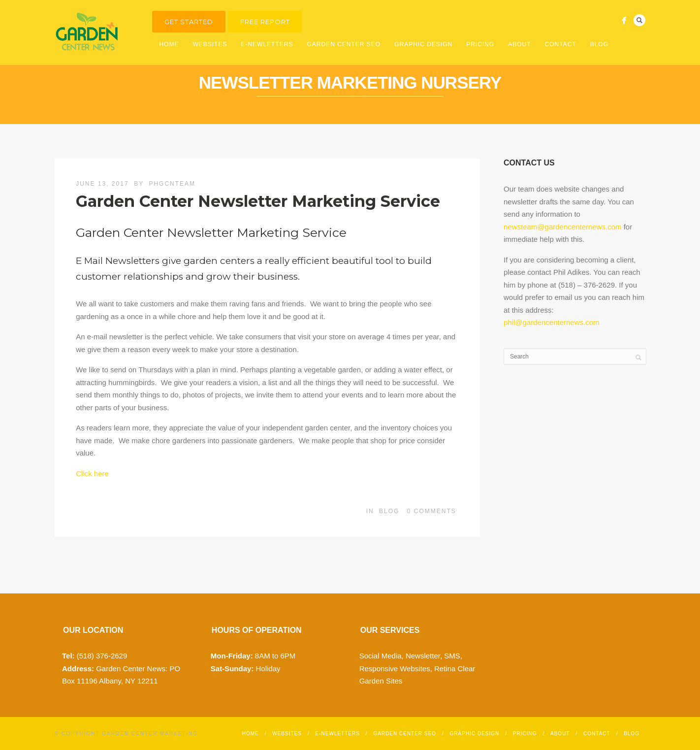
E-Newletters (267, 44)
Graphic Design (423, 44)
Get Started (189, 22)
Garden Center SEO (344, 44)
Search (639, 20)
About (519, 44)
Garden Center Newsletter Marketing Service (258, 201)
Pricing (480, 44)
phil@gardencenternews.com (552, 322)
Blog (599, 44)
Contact (561, 44)
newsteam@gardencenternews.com (563, 227)
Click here (92, 473)
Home (169, 44)
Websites (210, 44)
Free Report (265, 22)
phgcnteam (172, 184)
